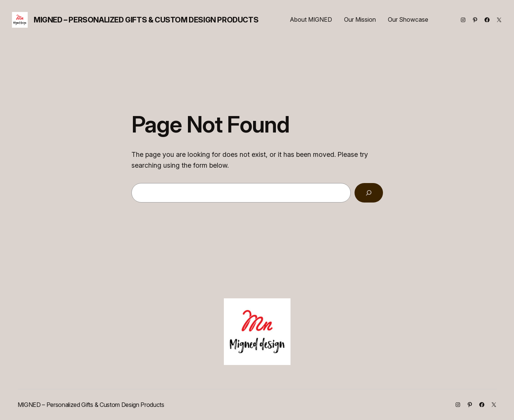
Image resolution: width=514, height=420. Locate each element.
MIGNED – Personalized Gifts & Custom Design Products (146, 20)
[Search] (369, 193)
